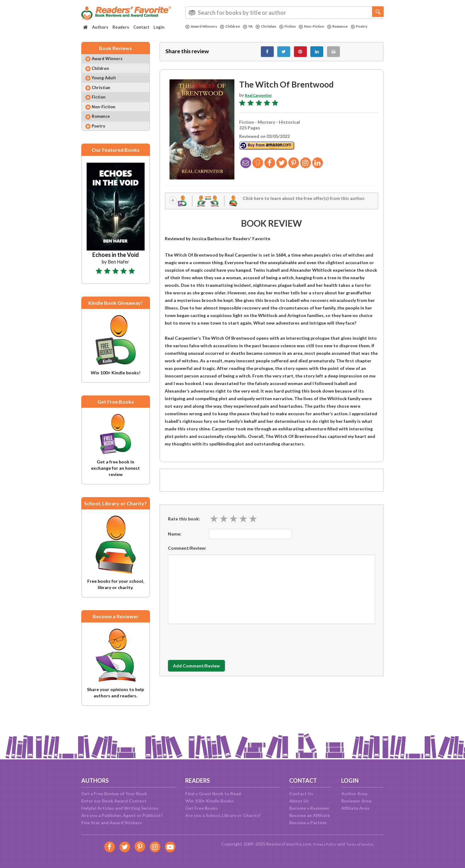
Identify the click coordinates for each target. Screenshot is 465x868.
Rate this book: (184, 524)
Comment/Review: (187, 553)
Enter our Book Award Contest (114, 801)
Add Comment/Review (205, 672)
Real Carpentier (261, 98)
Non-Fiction (326, 26)
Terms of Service (362, 844)
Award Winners (203, 26)
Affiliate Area (355, 808)
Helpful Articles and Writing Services (120, 808)
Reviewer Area (356, 801)
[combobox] (284, 13)
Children (236, 26)
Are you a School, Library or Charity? (223, 815)
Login (159, 27)
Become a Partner (308, 823)
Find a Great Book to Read (213, 794)
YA (255, 26)
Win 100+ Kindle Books (210, 801)
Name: (175, 539)
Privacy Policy (321, 844)
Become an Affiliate (310, 815)
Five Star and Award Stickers (112, 823)
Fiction (299, 26)
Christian (275, 26)
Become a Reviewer (309, 808)
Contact (141, 27)
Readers (121, 27)
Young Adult (108, 85)
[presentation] (216, 646)
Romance (356, 26)
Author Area (354, 794)
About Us (299, 801)
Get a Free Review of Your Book (114, 794)
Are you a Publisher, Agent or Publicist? (122, 815)
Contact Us (301, 794)
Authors (100, 27)
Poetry (195, 32)
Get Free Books (202, 808)
